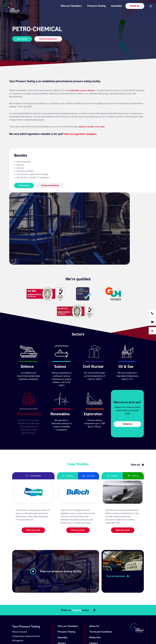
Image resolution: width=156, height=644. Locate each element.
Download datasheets (49, 39)
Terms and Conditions (104, 568)
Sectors (63, 579)
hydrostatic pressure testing (82, 90)
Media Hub (98, 574)
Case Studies (66, 585)
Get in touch (22, 39)
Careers (96, 579)
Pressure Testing (90, 6)
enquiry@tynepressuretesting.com (32, 601)
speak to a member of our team (92, 127)
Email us (128, 6)
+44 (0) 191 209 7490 (26, 593)
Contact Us (98, 585)
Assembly (110, 6)
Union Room (25, 630)
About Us (97, 562)
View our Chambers (65, 6)
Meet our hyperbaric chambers (82, 134)
